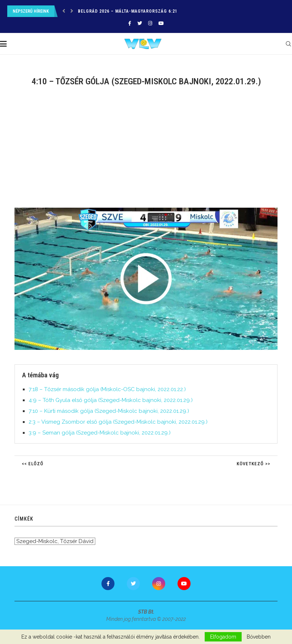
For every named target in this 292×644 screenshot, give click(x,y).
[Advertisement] (146, 152)
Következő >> (253, 464)
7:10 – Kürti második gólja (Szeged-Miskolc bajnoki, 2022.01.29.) (109, 411)
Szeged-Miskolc (37, 541)
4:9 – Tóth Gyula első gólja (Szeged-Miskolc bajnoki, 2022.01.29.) (111, 400)
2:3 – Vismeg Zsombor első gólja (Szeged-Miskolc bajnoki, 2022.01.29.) (118, 422)
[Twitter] (140, 23)
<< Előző (33, 464)
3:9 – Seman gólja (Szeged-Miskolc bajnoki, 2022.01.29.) (100, 433)
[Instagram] (150, 23)
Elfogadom (223, 637)
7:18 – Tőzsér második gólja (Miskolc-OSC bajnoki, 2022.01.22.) (107, 389)
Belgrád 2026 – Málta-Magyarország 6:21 (128, 11)
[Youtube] (161, 23)
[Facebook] (130, 23)
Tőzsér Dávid (77, 541)
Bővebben (259, 637)
